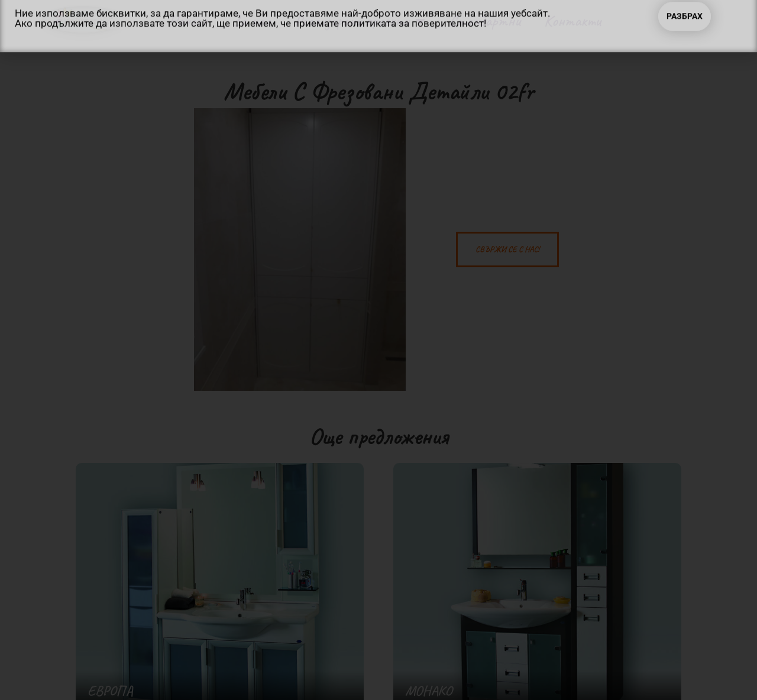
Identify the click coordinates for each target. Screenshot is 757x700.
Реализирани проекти (360, 21)
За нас (251, 21)
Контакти (572, 21)
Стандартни (485, 21)
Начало (188, 21)
